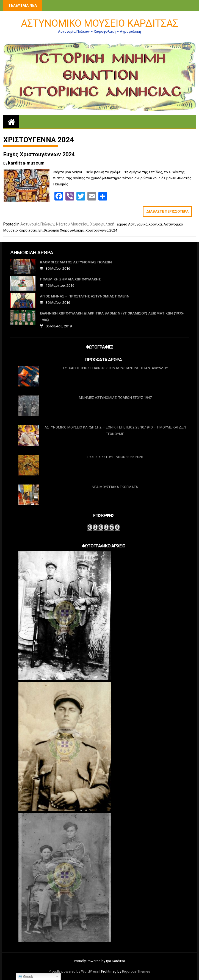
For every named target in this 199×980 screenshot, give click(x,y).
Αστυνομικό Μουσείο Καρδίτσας (99, 23)
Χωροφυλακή (102, 224)
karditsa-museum (26, 163)
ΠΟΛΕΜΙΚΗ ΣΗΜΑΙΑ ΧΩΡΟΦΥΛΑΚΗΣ (70, 279)
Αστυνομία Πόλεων (37, 224)
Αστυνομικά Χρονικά (145, 224)
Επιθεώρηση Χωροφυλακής (61, 230)
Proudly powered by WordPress (74, 971)
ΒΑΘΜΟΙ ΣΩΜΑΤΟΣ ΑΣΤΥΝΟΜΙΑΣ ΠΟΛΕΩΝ (76, 262)
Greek (25, 977)
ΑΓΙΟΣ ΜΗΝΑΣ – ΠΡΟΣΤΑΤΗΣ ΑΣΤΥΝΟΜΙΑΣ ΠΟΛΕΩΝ (85, 296)
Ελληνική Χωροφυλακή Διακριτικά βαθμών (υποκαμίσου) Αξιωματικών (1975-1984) (112, 317)
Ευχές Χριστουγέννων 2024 (39, 154)
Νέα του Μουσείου (72, 224)
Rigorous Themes (136, 971)
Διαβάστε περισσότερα (167, 211)
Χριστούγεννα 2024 (101, 230)
